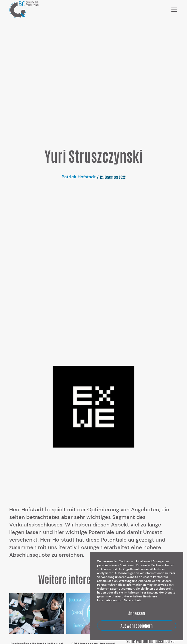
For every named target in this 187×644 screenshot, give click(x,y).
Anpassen (137, 613)
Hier (126, 596)
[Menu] (172, 10)
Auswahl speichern (137, 625)
